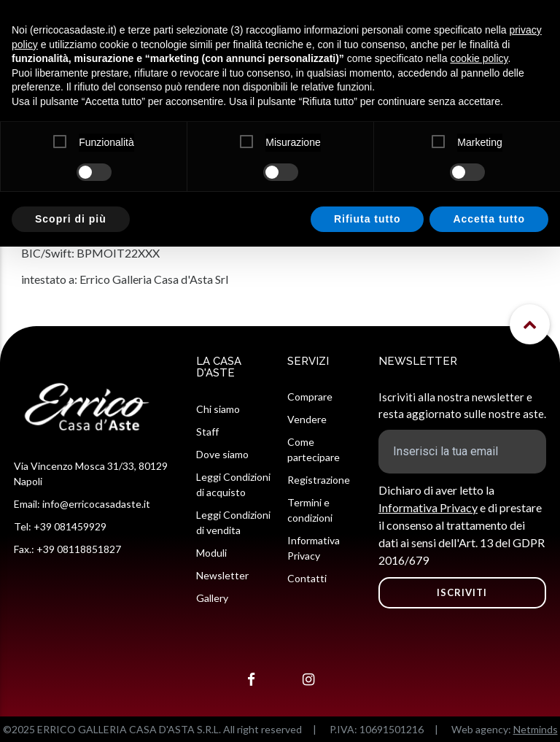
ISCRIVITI (462, 592)
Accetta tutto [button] (489, 219)
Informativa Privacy (428, 507)
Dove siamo (222, 454)
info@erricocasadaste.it (96, 504)
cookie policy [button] (479, 58)
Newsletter (222, 575)
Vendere (307, 419)
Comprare (310, 397)
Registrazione (319, 480)
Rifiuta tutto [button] (367, 219)
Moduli (211, 553)
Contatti (307, 578)
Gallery (212, 598)
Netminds (536, 729)
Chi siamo (218, 409)
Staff (207, 432)
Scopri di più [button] (71, 219)
